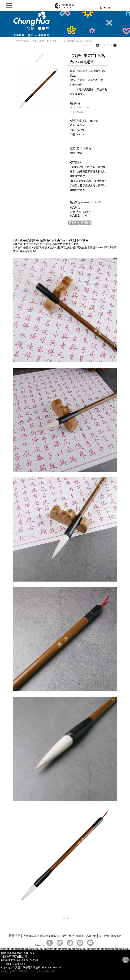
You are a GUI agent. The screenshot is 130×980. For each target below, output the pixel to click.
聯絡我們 (116, 936)
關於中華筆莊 (76, 936)
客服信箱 (29, 953)
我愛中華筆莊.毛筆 (26, 41)
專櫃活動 (28, 936)
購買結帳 (86, 223)
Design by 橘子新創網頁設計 (16, 971)
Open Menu (9, 7)
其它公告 (62, 936)
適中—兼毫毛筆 (48, 41)
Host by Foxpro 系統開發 (43, 971)
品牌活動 (39, 936)
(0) (107, 8)
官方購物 (104, 936)
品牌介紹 (91, 936)
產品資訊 (51, 936)
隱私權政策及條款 (12, 953)
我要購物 (74, 223)
